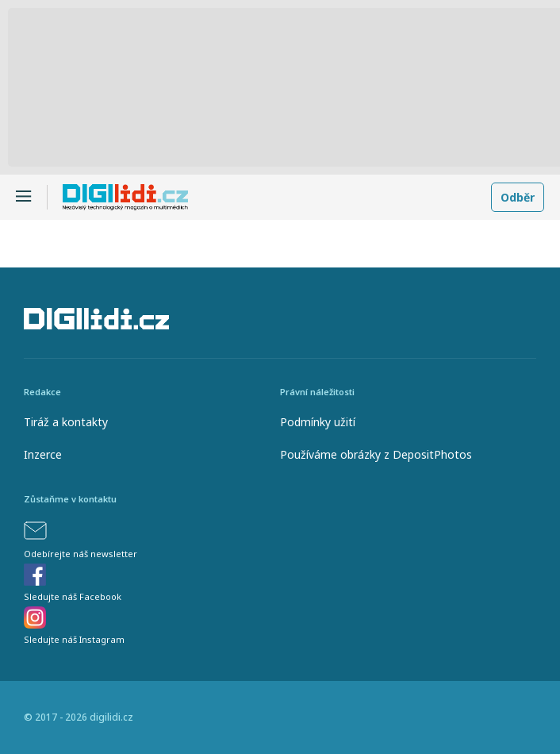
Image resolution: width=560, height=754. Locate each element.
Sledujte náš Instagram (74, 639)
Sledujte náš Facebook (73, 596)
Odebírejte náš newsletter (81, 554)
